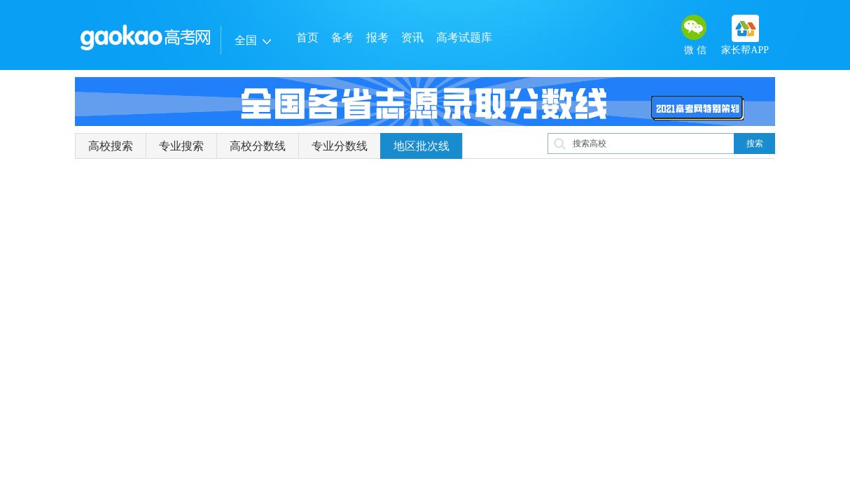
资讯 (412, 37)
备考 (342, 37)
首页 (307, 37)
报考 (377, 37)
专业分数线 (340, 146)
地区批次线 (421, 146)
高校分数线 (258, 146)
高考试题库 (464, 37)
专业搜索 (181, 146)
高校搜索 (111, 146)
